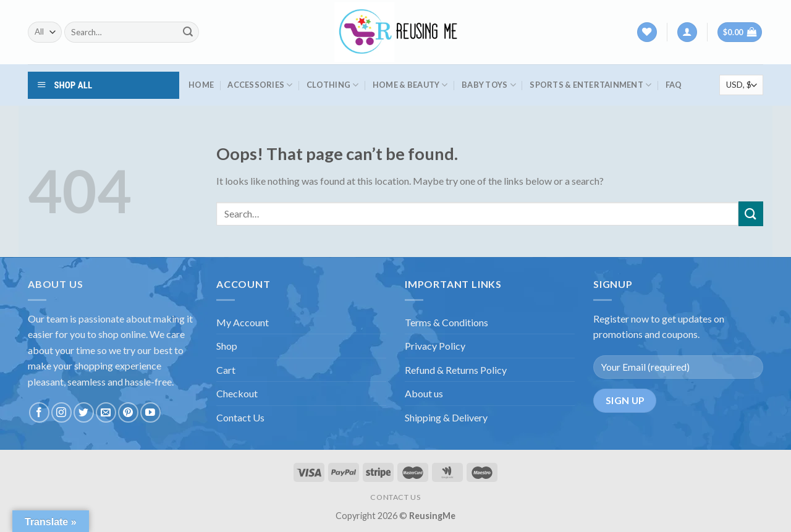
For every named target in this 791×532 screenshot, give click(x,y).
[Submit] (188, 32)
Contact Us (240, 417)
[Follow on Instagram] (61, 412)
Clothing (333, 85)
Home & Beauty (410, 85)
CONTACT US (395, 497)
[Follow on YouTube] (150, 412)
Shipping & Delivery (446, 417)
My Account (243, 322)
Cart (226, 370)
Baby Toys (489, 85)
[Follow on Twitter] (84, 412)
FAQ (674, 85)
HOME (201, 85)
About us (424, 393)
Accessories (260, 85)
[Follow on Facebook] (39, 412)
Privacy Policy (435, 346)
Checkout (237, 393)
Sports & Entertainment (590, 85)
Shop (227, 346)
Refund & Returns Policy (456, 370)
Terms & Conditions (446, 322)
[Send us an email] (106, 412)
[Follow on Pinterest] (128, 412)
